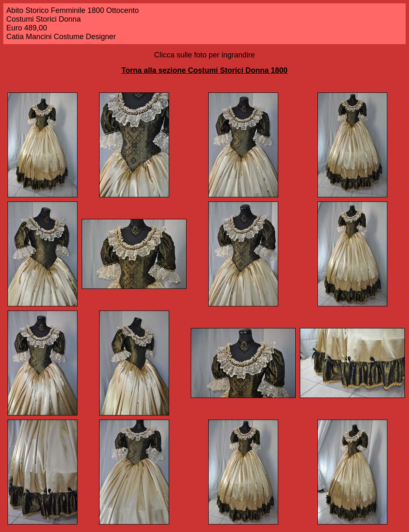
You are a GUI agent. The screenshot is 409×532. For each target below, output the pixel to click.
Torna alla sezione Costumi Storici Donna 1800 (205, 70)
